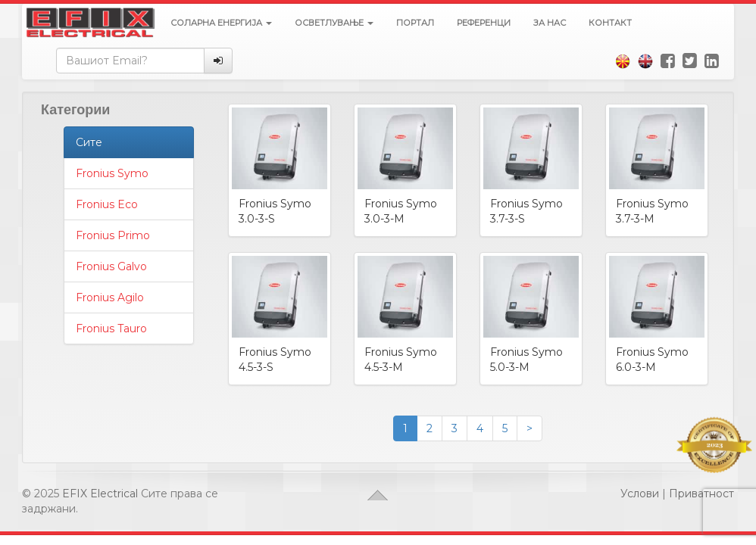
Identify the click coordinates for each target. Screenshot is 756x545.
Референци (484, 23)
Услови (640, 494)
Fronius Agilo (110, 297)
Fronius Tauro (111, 329)
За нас (550, 23)
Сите (89, 142)
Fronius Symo (112, 173)
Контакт (610, 23)
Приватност (701, 494)
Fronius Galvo (111, 266)
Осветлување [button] (334, 23)
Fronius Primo (113, 235)
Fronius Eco (107, 204)
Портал (415, 23)
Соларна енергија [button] (221, 23)
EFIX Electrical (100, 494)
